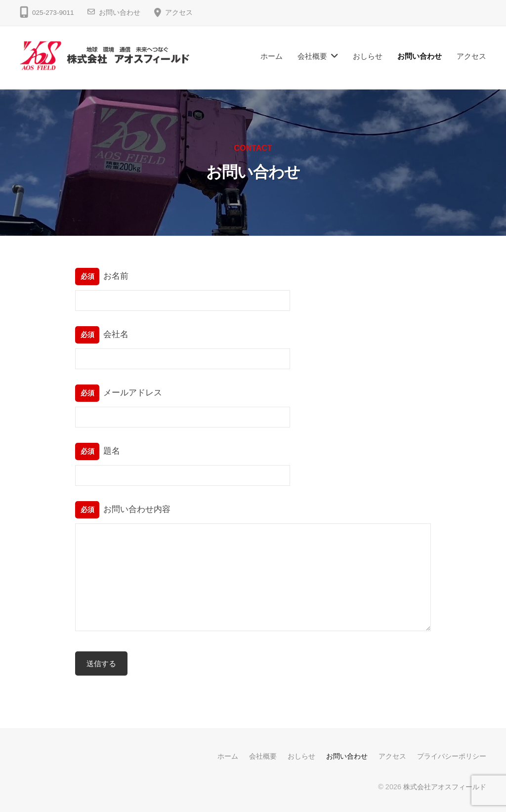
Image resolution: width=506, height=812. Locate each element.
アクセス (179, 13)
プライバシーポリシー (452, 756)
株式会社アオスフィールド (445, 787)
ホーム (272, 56)
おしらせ (368, 56)
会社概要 (312, 56)
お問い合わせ (120, 13)
